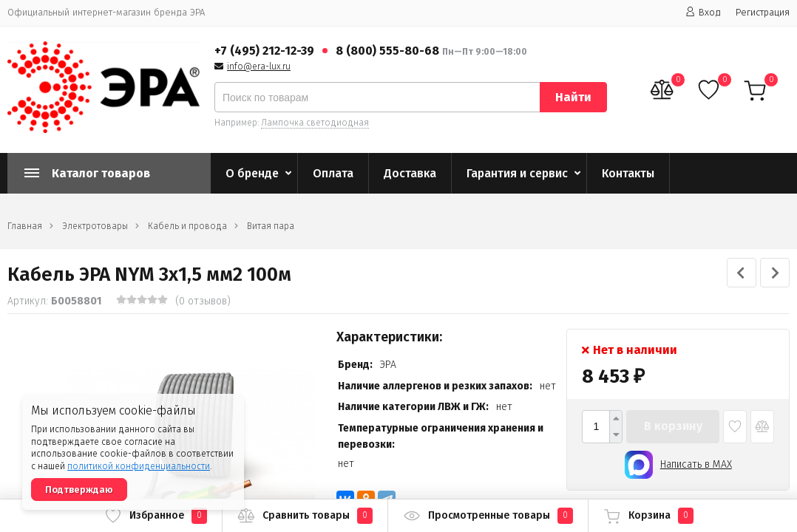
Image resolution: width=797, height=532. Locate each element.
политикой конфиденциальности (139, 466)
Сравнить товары (305, 516)
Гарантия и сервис (517, 173)
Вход (703, 12)
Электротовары (95, 226)
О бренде (252, 173)
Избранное (156, 516)
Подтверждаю (79, 490)
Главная (25, 226)
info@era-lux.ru (259, 66)
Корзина (648, 516)
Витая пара (271, 226)
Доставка (410, 173)
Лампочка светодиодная (315, 123)
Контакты (628, 173)
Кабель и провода (187, 226)
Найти (573, 97)
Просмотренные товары (488, 516)
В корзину (673, 426)
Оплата (333, 173)
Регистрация (763, 12)
